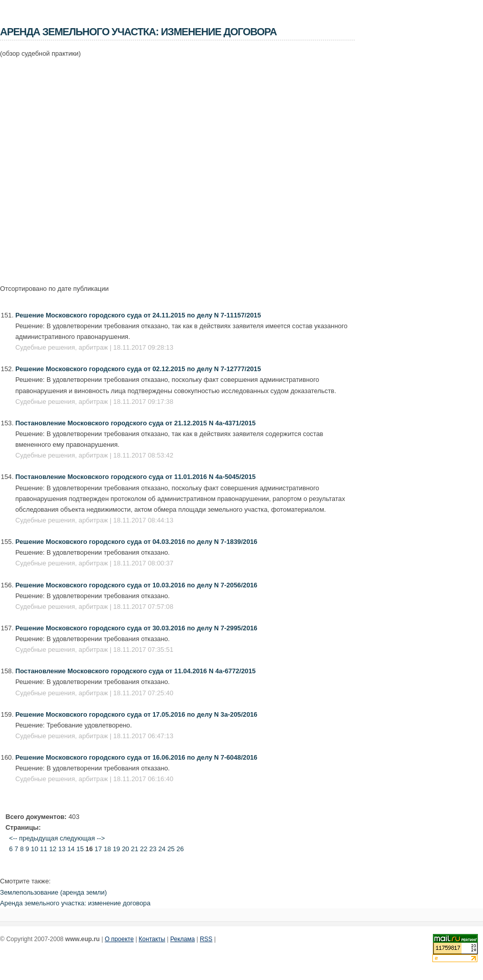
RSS (206, 939)
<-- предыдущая (34, 838)
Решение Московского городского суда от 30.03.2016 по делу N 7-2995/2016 (136, 628)
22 (144, 849)
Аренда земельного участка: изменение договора (75, 903)
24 (162, 849)
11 (43, 849)
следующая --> (82, 838)
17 (98, 849)
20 (126, 849)
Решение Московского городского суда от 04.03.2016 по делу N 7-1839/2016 (136, 542)
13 (62, 849)
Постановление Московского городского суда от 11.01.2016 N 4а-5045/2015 (135, 477)
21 (134, 849)
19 (117, 849)
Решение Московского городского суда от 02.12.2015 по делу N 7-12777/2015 (138, 369)
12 (53, 849)
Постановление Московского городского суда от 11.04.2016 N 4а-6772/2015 (135, 671)
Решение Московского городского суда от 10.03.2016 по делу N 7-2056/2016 (136, 585)
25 (171, 849)
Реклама (182, 939)
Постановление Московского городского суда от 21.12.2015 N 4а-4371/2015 (135, 423)
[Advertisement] (96, 165)
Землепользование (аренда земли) (53, 892)
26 (180, 849)
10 (35, 849)
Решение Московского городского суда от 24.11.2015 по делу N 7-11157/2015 (138, 315)
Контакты (152, 939)
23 (153, 849)
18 (107, 849)
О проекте (119, 939)
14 (71, 849)
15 (80, 849)
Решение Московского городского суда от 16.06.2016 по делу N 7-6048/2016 (136, 757)
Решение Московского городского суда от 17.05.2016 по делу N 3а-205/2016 (136, 714)
